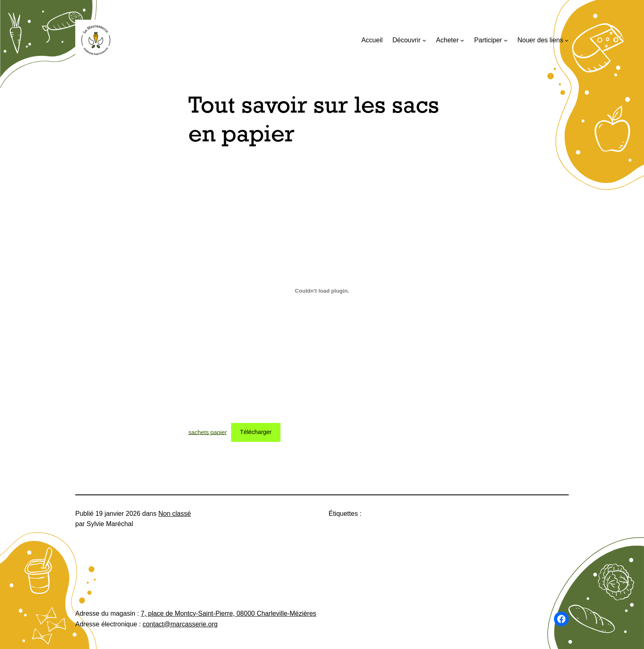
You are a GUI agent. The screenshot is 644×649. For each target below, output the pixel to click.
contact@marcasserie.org (180, 624)
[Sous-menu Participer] (506, 40)
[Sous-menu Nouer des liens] (567, 40)
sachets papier (208, 432)
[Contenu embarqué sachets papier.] (322, 291)
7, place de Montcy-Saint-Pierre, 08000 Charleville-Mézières (228, 613)
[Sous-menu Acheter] (462, 40)
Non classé (175, 514)
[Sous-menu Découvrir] (424, 40)
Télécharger (256, 432)
